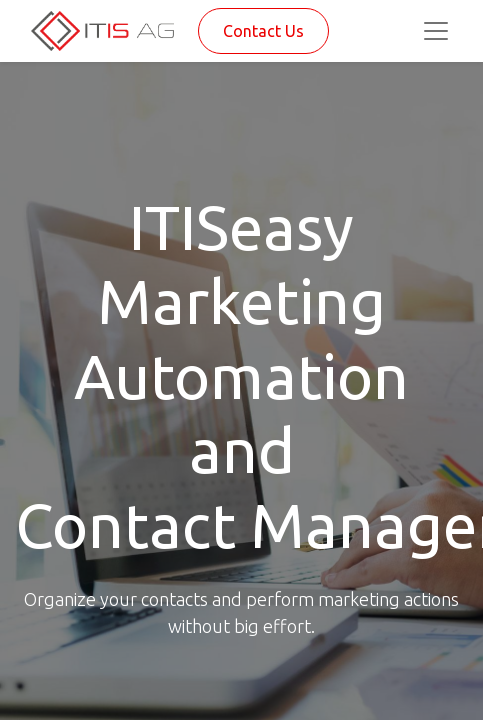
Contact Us (263, 31)
